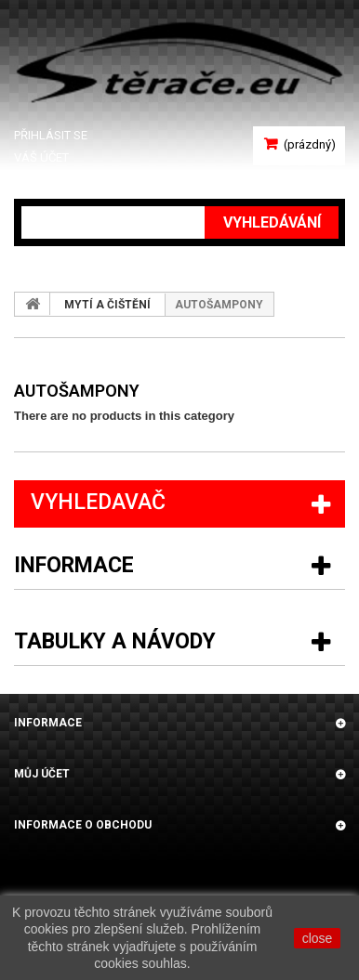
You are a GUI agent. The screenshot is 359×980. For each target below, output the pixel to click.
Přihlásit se (51, 135)
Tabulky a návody (115, 641)
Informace (74, 565)
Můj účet (42, 774)
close (318, 938)
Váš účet (41, 157)
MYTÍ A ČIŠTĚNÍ (107, 305)
